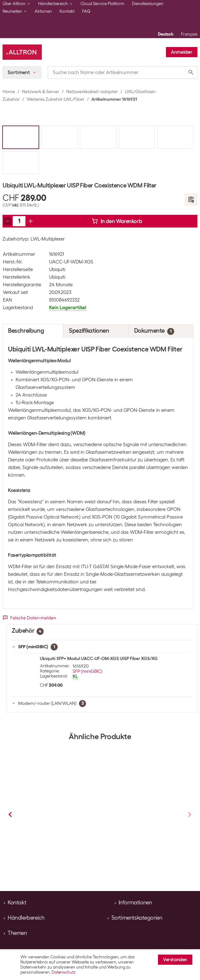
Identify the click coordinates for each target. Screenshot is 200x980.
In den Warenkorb (117, 221)
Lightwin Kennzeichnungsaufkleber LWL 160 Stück (57, 826)
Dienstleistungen (148, 4)
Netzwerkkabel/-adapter (92, 92)
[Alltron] (22, 52)
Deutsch (166, 34)
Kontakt (67, 11)
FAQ (86, 11)
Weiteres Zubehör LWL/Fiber (56, 99)
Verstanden (175, 960)
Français (189, 34)
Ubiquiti (57, 269)
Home (9, 92)
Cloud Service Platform (102, 4)
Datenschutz (64, 972)
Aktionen (43, 11)
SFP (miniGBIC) (87, 671)
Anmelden (182, 52)
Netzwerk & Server (41, 92)
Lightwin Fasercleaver (131, 821)
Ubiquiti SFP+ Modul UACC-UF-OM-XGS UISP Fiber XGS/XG (99, 658)
